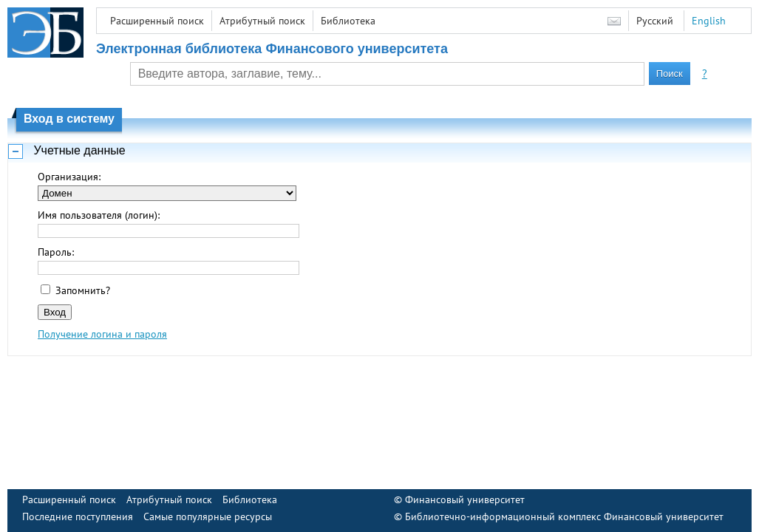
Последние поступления (78, 516)
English (709, 21)
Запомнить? (83, 290)
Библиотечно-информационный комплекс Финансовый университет (564, 516)
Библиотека (348, 21)
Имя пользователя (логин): (99, 215)
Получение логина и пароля (102, 334)
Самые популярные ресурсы (208, 516)
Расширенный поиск (157, 21)
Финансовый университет (465, 499)
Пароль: (56, 252)
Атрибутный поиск (262, 21)
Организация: (69, 177)
